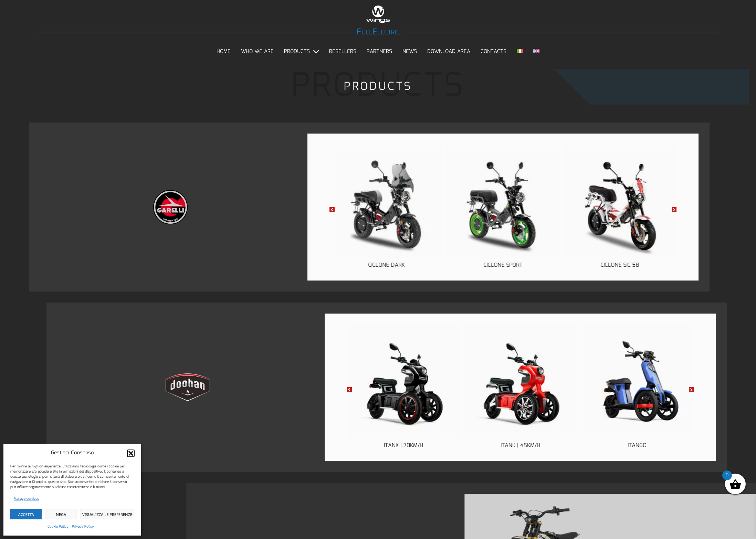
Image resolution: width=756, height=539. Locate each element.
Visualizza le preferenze (107, 514)
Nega (61, 514)
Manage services (26, 499)
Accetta (26, 514)
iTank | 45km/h (651, 446)
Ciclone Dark (256, 265)
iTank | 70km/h (534, 446)
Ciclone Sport (373, 265)
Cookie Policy (58, 527)
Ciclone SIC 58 (490, 265)
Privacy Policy (83, 527)
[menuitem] (520, 52)
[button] (131, 453)
